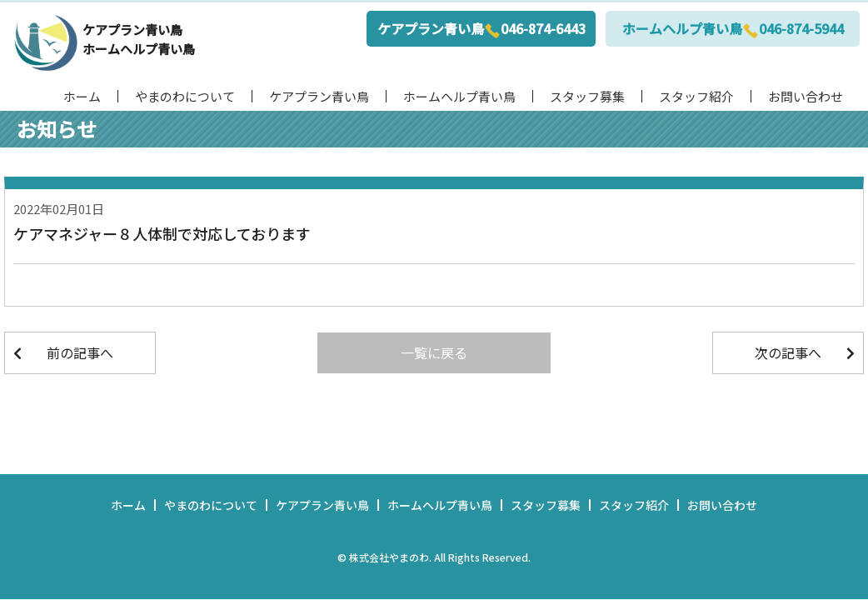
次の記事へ (788, 352)
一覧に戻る (434, 352)
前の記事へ (80, 352)
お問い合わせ (806, 96)
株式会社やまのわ (389, 557)
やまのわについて (185, 96)
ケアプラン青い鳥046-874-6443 (481, 29)
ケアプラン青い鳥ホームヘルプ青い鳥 (139, 39)
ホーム (82, 96)
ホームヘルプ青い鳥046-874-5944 (733, 29)
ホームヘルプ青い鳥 (459, 96)
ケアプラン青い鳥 (319, 96)
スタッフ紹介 (696, 96)
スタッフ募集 (587, 96)
